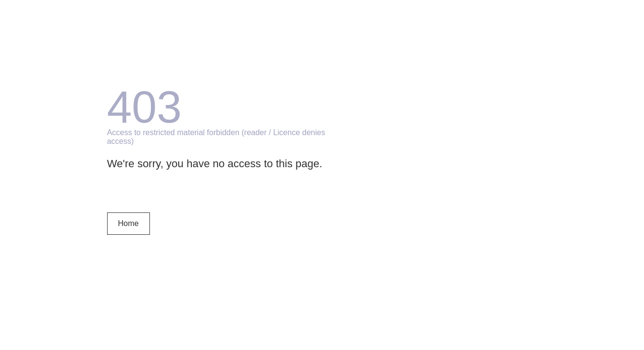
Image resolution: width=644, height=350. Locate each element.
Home (128, 223)
